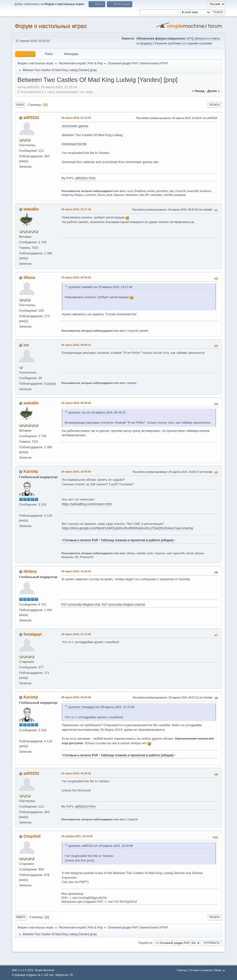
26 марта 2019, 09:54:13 (76, 345)
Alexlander (132, 195)
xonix (130, 191)
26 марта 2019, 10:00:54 (76, 472)
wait (142, 195)
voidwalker (156, 195)
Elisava (79, 195)
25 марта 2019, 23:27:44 (76, 209)
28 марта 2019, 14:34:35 (76, 571)
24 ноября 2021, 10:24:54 (77, 836)
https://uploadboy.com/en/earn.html (87, 504)
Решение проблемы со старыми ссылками (183, 43)
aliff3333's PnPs (85, 178)
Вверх (21, 917)
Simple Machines (44, 970)
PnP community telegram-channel (123, 605)
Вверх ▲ (220, 970)
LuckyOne (90, 195)
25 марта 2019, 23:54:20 (76, 277)
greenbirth (162, 191)
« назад (198, 91)
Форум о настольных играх (51, 26)
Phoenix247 (87, 557)
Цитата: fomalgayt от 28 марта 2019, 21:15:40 (101, 707)
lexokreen (206, 191)
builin (150, 553)
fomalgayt (33, 634)
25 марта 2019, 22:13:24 (76, 118)
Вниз (20, 105)
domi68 (168, 195)
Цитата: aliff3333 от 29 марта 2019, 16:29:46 (101, 846)
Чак (171, 191)
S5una (101, 195)
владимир (180, 195)
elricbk (151, 191)
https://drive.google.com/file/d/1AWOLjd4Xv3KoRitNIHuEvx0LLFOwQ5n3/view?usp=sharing (127, 528)
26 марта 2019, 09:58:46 (76, 403)
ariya (109, 195)
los (26, 345)
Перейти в (145, 943)
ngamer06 (179, 553)
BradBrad (140, 191)
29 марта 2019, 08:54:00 (76, 697)
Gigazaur (119, 195)
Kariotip (31, 471)
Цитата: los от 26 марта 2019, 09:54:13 (97, 413)
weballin (31, 209)
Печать (215, 105)
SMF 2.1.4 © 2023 (22, 970)
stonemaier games (75, 126)
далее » (213, 91)
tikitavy (131, 553)
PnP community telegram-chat (81, 605)
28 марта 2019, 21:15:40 (76, 634)
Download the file (74, 144)
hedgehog (67, 195)
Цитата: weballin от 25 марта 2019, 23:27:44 (100, 287)
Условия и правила (201, 970)
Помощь (182, 970)
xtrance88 (193, 191)
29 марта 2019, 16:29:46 (76, 773)
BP (147, 195)
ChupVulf (180, 191)
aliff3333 (31, 118)
